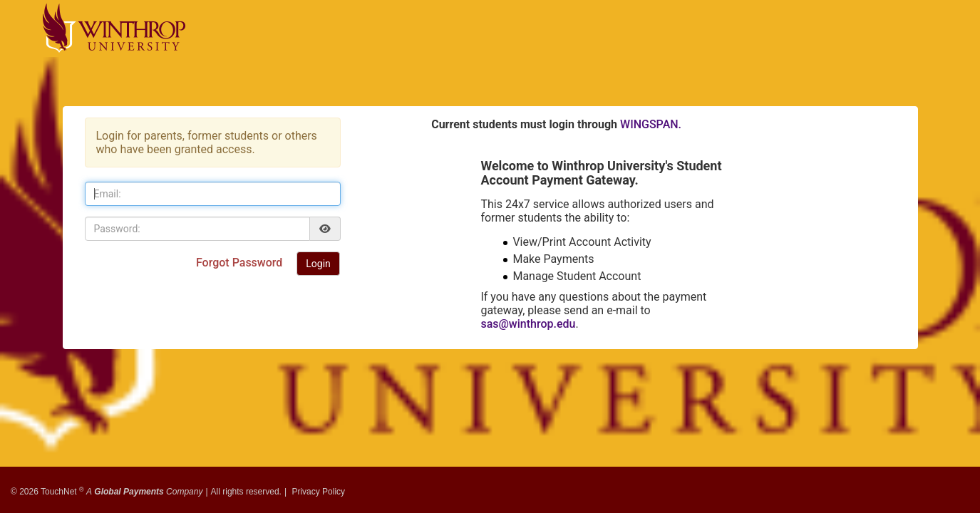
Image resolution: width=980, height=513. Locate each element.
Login (318, 264)
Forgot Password (241, 263)
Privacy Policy (318, 487)
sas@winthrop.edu (528, 324)
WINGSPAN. (651, 124)
